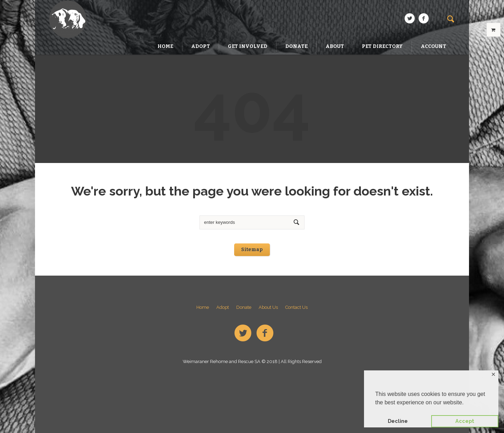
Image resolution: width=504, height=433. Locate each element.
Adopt (223, 307)
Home (203, 307)
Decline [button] (398, 421)
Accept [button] (465, 421)
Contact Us (296, 307)
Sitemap (252, 250)
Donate (244, 307)
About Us (268, 307)
